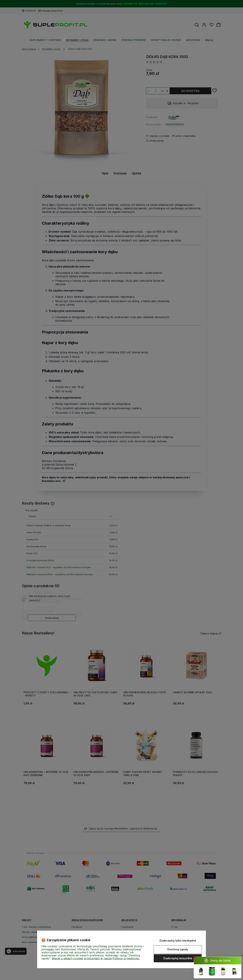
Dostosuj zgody (178, 949)
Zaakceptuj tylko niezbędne (178, 941)
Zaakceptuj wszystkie (178, 958)
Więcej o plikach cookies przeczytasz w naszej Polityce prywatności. (96, 958)
